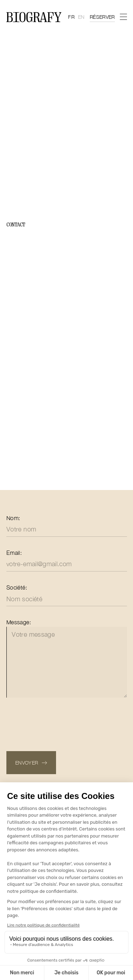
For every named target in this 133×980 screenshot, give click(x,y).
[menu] (123, 17)
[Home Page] (34, 17)
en (81, 17)
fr (71, 17)
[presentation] (60, 723)
